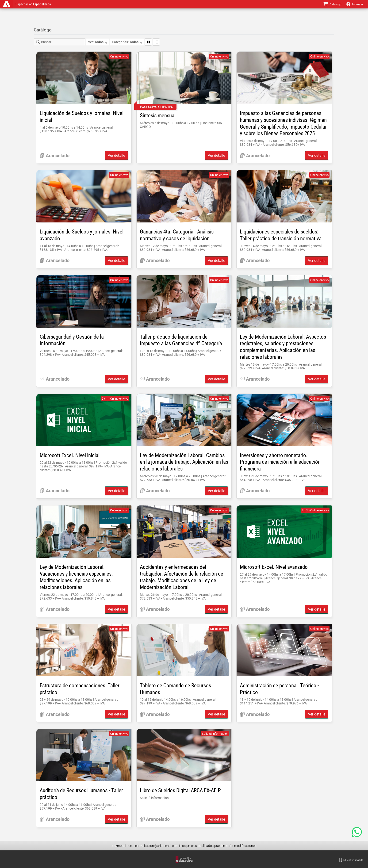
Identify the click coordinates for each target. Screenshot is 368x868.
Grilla (148, 42)
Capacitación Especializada (34, 4)
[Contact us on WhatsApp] (357, 832)
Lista (156, 42)
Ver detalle (116, 155)
